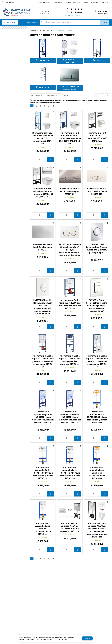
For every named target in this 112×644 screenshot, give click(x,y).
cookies (33, 637)
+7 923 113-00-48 (74, 12)
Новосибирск (10, 2)
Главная (33, 30)
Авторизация (32, 22)
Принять (87, 638)
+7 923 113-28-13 (74, 9)
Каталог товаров (45, 30)
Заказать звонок (74, 15)
